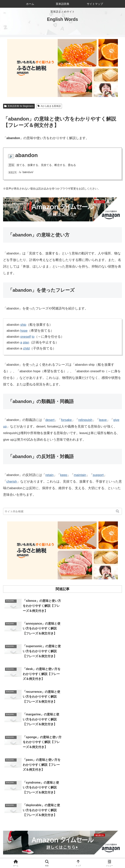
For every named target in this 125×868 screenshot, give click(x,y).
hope (24, 331)
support (98, 475)
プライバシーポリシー (92, 856)
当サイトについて (62, 850)
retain (49, 475)
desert (50, 420)
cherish (12, 482)
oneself (26, 337)
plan (26, 342)
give (116, 420)
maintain (80, 475)
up (5, 426)
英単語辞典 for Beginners (19, 106)
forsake (66, 420)
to (33, 337)
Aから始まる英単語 (49, 106)
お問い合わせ (102, 850)
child (26, 348)
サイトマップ (33, 856)
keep (64, 475)
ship (23, 325)
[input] (62, 511)
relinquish (85, 420)
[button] (117, 511)
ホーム (23, 850)
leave (103, 420)
